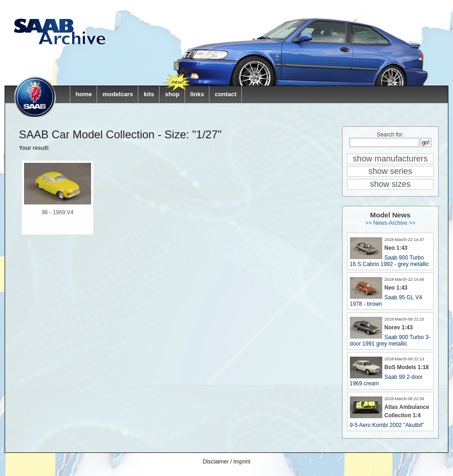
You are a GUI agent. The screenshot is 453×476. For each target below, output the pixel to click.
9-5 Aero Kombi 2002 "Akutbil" (387, 425)
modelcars (118, 94)
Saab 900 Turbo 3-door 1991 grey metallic (390, 340)
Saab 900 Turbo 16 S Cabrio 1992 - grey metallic (389, 261)
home (84, 94)
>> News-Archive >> (390, 223)
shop (172, 94)
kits (149, 94)
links (197, 94)
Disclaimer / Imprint (227, 462)
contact (226, 94)
